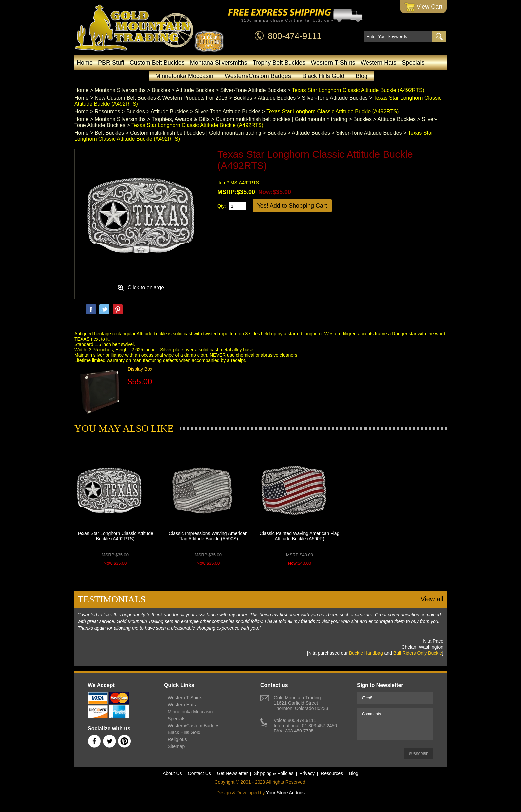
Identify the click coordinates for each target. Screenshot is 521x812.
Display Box (140, 369)
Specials (413, 63)
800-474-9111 (295, 36)
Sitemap (176, 746)
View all (432, 599)
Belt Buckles (109, 133)
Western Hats (379, 63)
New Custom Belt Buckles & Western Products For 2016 (161, 98)
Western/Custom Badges (258, 76)
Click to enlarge (146, 288)
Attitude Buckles (195, 90)
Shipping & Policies (273, 773)
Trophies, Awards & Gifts (181, 119)
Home (85, 63)
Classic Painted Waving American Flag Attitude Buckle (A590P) (300, 536)
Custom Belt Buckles (157, 63)
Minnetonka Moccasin (184, 76)
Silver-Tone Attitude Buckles (253, 90)
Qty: (222, 206)
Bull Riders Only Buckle (418, 653)
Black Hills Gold (323, 76)
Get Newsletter (232, 773)
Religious (177, 739)
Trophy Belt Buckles (279, 63)
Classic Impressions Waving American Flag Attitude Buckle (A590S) (208, 536)
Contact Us (200, 773)
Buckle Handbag (366, 653)
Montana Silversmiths (219, 63)
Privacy (307, 773)
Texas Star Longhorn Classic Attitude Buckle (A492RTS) (115, 536)
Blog (362, 76)
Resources (107, 112)
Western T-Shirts (333, 63)
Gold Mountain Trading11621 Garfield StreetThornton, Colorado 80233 (301, 703)
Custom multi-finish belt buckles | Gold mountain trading (281, 119)
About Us (172, 773)
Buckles (161, 90)
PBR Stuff (111, 63)
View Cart (423, 7)
